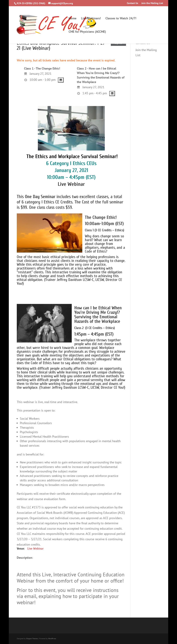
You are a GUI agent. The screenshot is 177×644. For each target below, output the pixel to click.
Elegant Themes (32, 639)
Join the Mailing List (152, 3)
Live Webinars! (91, 19)
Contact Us (132, 3)
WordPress (52, 639)
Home (73, 19)
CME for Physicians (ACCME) (87, 32)
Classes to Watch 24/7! (121, 19)
